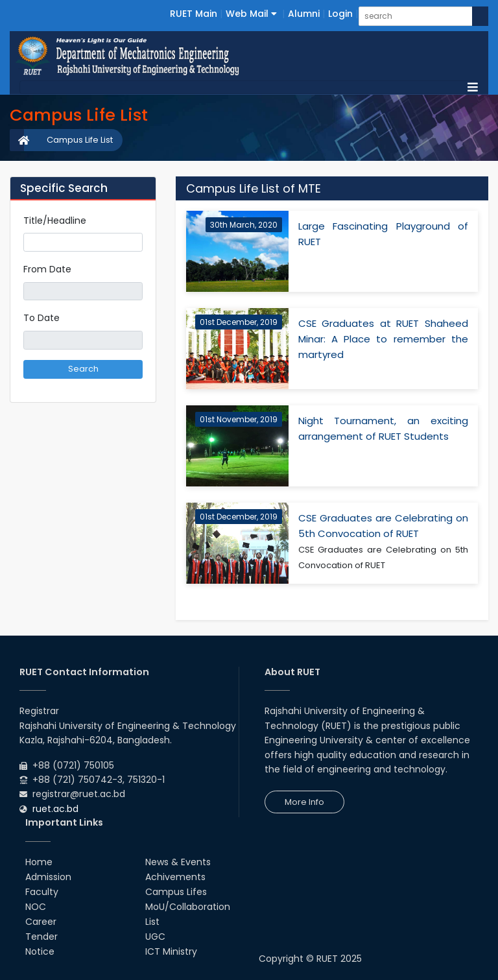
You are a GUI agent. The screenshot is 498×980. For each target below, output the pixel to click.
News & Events (178, 862)
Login (340, 14)
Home (39, 862)
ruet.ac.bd (55, 809)
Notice (40, 951)
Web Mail (251, 14)
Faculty (42, 892)
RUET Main (194, 14)
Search (83, 369)
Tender (41, 937)
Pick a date (137, 291)
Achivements (175, 877)
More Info (304, 802)
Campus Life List (80, 140)
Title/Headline (55, 221)
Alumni (304, 14)
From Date (47, 269)
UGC (155, 937)
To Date (41, 318)
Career (41, 922)
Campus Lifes (176, 892)
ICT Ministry (171, 951)
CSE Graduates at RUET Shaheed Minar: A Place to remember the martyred (384, 339)
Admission (48, 877)
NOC (36, 907)
